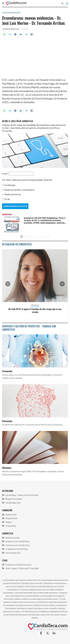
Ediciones (7, 468)
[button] (3, 3)
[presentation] (8, 284)
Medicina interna (13, 194)
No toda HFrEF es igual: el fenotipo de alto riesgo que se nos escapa (37, 310)
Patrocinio (7, 421)
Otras (7, 199)
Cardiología (10, 185)
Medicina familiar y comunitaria (19, 190)
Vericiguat (37, 305)
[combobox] (62, 3)
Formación (7, 371)
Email (5, 174)
